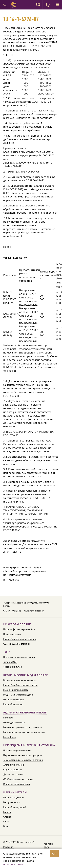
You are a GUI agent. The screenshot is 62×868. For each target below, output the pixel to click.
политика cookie (13, 864)
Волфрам (8, 718)
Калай (6, 822)
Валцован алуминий (14, 797)
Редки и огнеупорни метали (25, 713)
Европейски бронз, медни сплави (20, 685)
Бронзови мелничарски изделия (20, 680)
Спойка (7, 817)
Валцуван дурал (11, 802)
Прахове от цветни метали (17, 750)
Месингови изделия (13, 699)
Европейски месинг (13, 704)
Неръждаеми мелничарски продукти (22, 755)
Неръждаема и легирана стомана (29, 745)
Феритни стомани (12, 770)
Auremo (14, 5)
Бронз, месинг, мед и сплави (26, 675)
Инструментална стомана (17, 784)
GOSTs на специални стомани (18, 779)
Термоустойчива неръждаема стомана (23, 760)
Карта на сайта (48, 845)
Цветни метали (15, 792)
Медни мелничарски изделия (18, 695)
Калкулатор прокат (34, 611)
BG (38, 5)
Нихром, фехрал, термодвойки (19, 629)
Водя (6, 826)
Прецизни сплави (12, 634)
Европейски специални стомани (20, 639)
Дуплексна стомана (13, 774)
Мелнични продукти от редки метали (23, 727)
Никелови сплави (17, 624)
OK (54, 854)
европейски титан (13, 667)
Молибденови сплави (14, 722)
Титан (8, 652)
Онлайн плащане (12, 611)
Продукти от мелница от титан (19, 657)
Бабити (7, 812)
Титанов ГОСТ (10, 662)
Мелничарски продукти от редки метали (24, 732)
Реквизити (9, 847)
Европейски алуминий (15, 807)
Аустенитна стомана (14, 765)
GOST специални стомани (16, 644)
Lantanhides (9, 737)
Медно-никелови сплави (16, 690)
